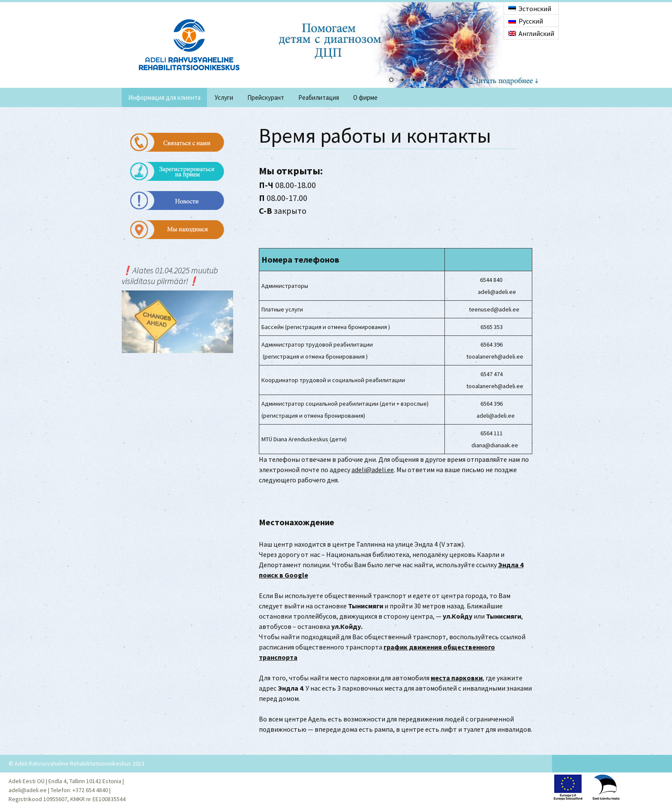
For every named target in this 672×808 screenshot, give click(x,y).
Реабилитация (319, 97)
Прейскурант (266, 97)
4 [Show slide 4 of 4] (425, 81)
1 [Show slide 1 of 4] (391, 81)
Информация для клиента (164, 97)
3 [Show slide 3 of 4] (414, 81)
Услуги (224, 97)
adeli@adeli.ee (373, 470)
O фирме (365, 97)
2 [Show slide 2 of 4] (402, 81)
